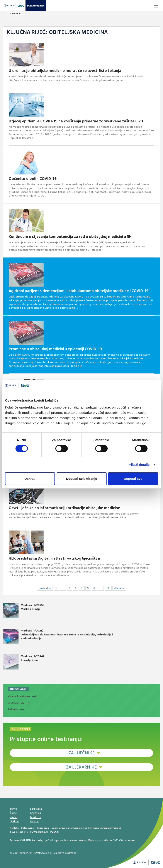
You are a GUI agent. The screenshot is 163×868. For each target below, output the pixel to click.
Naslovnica (16, 13)
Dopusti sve (133, 479)
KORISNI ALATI (18, 689)
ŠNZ (115, 840)
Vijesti (14, 817)
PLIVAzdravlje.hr (39, 832)
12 (108, 588)
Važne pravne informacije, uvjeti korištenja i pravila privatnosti (87, 828)
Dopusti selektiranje (82, 479)
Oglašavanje (28, 828)
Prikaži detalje (139, 465)
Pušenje (13, 709)
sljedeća (119, 588)
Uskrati (30, 479)
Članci (14, 813)
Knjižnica (36, 813)
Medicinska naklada (100, 840)
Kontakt (14, 828)
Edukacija (36, 809)
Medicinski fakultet (75, 840)
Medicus (35, 817)
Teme (13, 809)
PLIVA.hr (55, 832)
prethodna (45, 588)
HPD (28, 840)
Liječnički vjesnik (53, 840)
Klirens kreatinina (19, 696)
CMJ (22, 840)
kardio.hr (37, 840)
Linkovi (34, 821)
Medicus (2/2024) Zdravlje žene (24, 662)
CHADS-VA (16, 703)
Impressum (43, 828)
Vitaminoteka (127, 840)
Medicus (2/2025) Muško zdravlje (23, 611)
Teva (13, 832)
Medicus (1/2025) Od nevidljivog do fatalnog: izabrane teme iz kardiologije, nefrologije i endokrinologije (58, 636)
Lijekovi (14, 821)
